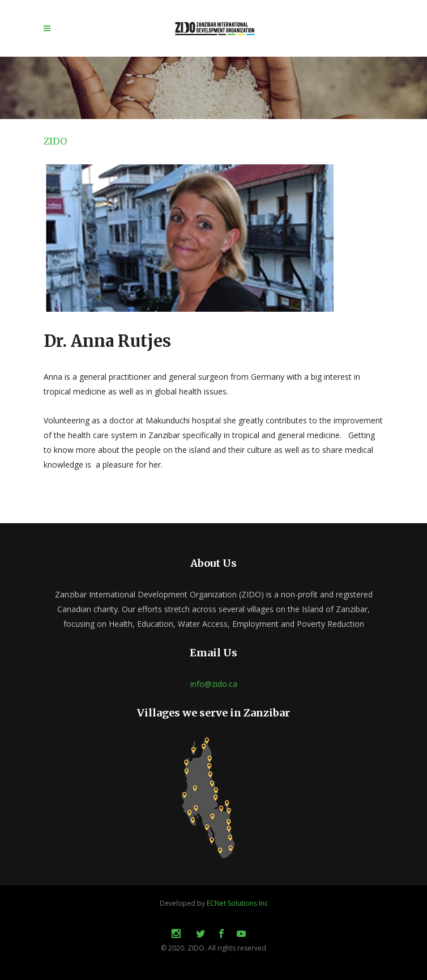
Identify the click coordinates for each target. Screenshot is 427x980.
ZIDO (55, 141)
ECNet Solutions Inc (237, 903)
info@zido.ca (214, 684)
